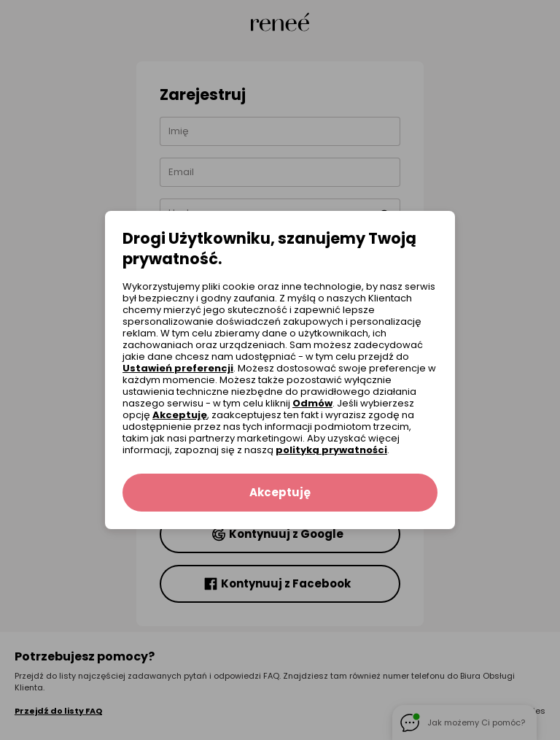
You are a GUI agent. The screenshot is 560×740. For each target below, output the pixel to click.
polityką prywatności (331, 450)
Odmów (312, 403)
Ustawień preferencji (178, 368)
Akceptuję (180, 415)
